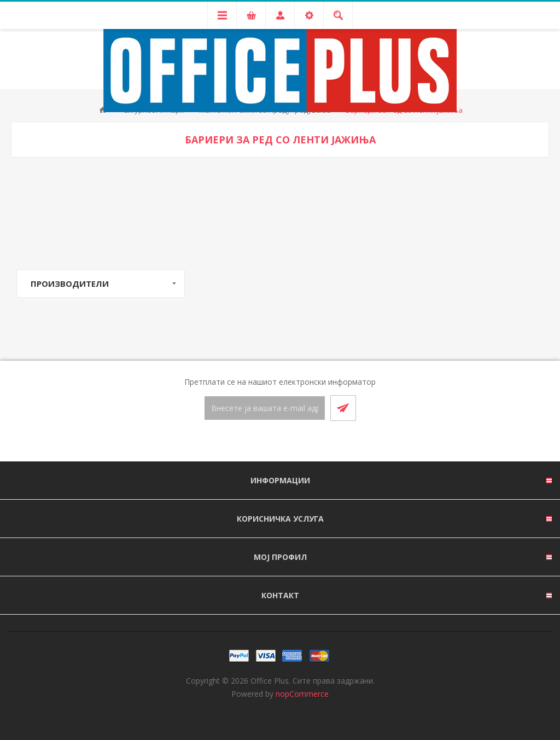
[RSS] (293, 442)
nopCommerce (302, 694)
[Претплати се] (265, 408)
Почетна (103, 110)
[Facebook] (267, 442)
